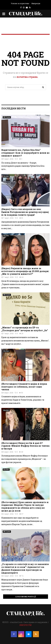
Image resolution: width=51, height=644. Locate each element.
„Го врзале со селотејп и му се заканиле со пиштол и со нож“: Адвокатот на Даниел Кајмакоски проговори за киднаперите (25, 568)
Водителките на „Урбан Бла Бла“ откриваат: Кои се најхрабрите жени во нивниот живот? (25, 153)
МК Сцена (7, 117)
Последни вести (14, 108)
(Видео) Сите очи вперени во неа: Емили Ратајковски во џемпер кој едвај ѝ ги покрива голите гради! (25, 212)
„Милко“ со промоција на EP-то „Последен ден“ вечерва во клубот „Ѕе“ (25, 329)
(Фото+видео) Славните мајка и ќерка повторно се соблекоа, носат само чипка (24, 387)
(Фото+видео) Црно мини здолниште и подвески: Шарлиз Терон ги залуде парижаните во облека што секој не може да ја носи (25, 506)
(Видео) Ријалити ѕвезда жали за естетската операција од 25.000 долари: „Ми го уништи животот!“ (25, 271)
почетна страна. (27, 77)
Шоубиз (6, 176)
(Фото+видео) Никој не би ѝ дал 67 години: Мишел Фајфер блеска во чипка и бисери (25, 446)
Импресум (36, 3)
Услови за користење (20, 3)
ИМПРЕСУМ (26, 625)
